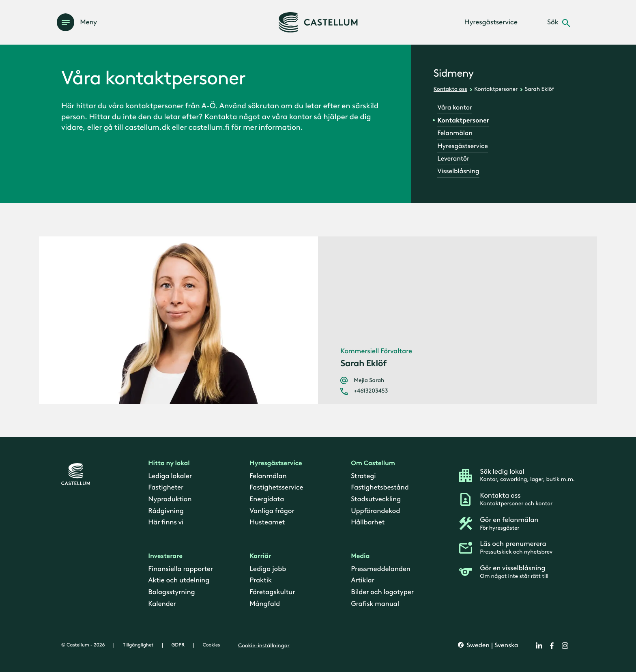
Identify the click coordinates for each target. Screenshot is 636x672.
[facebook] (552, 646)
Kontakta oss (450, 89)
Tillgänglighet (138, 645)
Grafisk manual (375, 604)
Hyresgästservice (462, 146)
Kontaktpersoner (496, 89)
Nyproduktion (170, 499)
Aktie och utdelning (179, 581)
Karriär (260, 557)
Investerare (165, 557)
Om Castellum (373, 464)
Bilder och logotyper (382, 593)
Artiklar (363, 581)
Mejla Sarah (369, 380)
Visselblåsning (458, 171)
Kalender (162, 604)
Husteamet (267, 523)
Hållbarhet (368, 523)
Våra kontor (454, 108)
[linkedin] (539, 646)
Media (360, 557)
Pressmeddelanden (381, 569)
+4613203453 (371, 391)
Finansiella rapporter (180, 569)
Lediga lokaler (170, 476)
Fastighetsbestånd (380, 488)
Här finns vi (166, 523)
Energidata (267, 499)
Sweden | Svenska (491, 646)
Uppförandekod (375, 511)
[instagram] (565, 646)
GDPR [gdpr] (178, 645)
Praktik (261, 581)
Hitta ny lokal (169, 464)
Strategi (363, 476)
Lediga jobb (268, 569)
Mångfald (265, 604)
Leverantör (453, 159)
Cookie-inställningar (264, 646)
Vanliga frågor (272, 511)
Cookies (211, 645)
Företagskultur (272, 593)
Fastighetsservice (276, 488)
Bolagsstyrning (171, 593)
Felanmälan (455, 133)
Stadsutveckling (376, 499)
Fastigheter (166, 488)
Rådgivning (166, 511)
